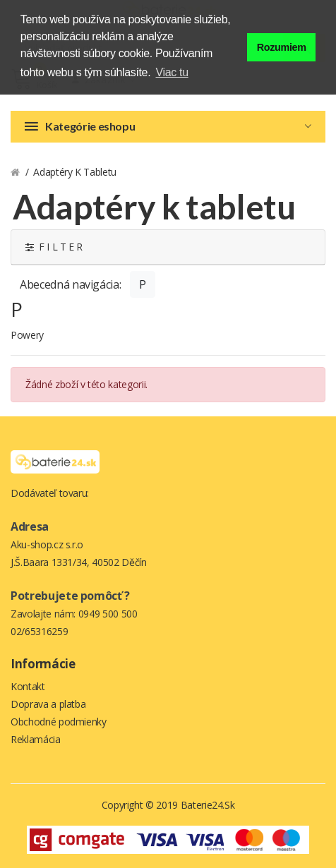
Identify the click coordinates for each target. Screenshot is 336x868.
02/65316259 (39, 631)
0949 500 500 (108, 614)
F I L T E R (54, 247)
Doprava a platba (48, 704)
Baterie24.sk (208, 805)
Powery (27, 335)
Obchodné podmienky (59, 722)
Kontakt (28, 686)
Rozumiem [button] (282, 47)
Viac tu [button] (172, 72)
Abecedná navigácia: (70, 284)
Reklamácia (36, 739)
